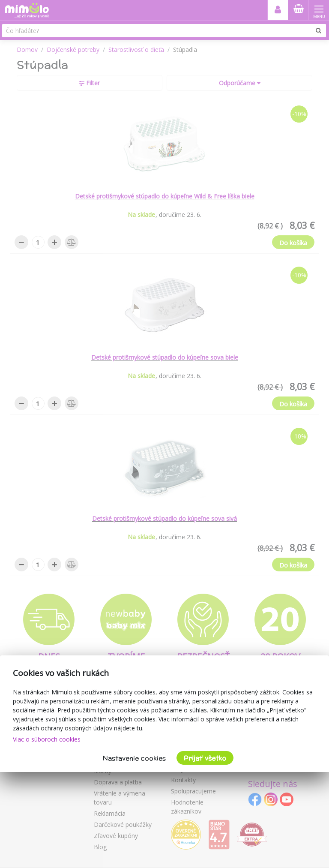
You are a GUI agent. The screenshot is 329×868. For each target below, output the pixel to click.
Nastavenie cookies (134, 758)
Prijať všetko (205, 758)
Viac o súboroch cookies (47, 739)
